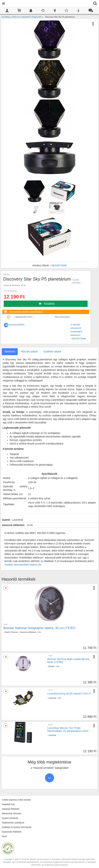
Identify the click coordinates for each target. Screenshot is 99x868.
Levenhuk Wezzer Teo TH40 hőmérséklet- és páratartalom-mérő (68, 729)
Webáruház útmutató (11, 814)
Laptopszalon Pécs (24, 317)
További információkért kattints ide (23, 565)
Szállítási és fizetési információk (17, 827)
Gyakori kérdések (10, 818)
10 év (23, 285)
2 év (39, 632)
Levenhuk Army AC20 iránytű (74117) (69, 693)
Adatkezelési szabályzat (13, 823)
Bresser (15, 632)
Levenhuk (76, 283)
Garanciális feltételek (11, 832)
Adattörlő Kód (8, 804)
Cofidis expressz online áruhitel (16, 800)
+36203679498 (58, 265)
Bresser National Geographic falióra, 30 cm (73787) (39, 628)
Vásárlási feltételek (11, 809)
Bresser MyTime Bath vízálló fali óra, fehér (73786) (69, 661)
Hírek (4, 836)
